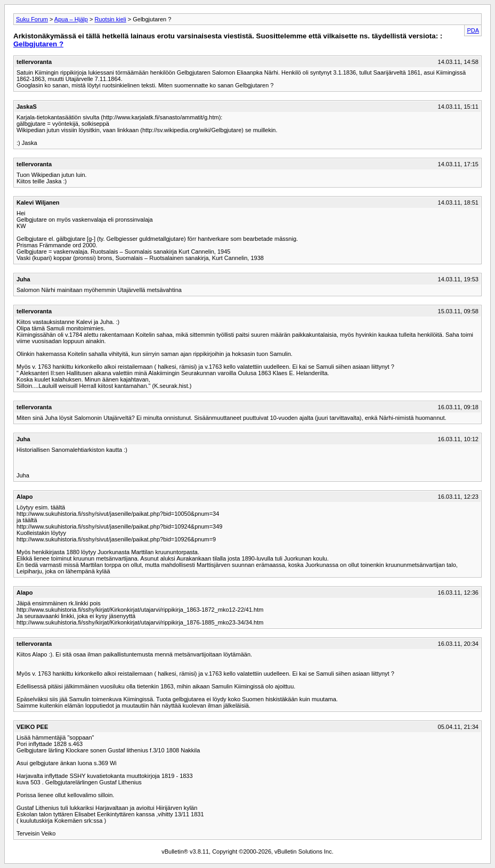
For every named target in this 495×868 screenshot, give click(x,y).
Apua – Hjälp (71, 19)
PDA (473, 30)
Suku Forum (32, 19)
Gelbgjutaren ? (38, 44)
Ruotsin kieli (110, 19)
